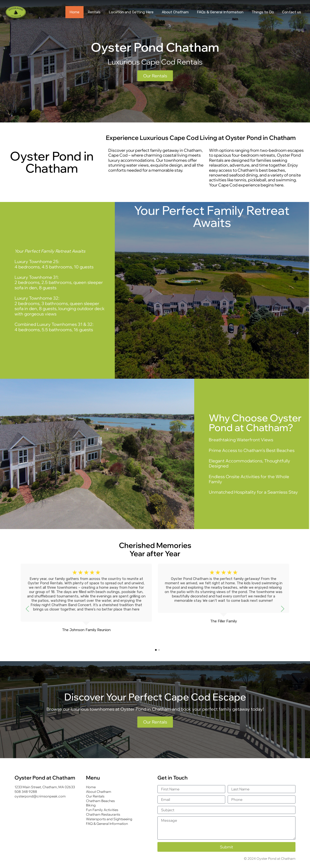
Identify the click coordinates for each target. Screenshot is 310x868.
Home (74, 12)
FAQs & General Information (220, 12)
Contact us (292, 12)
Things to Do (263, 12)
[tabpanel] (86, 603)
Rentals (94, 12)
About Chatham (175, 12)
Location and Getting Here (131, 12)
